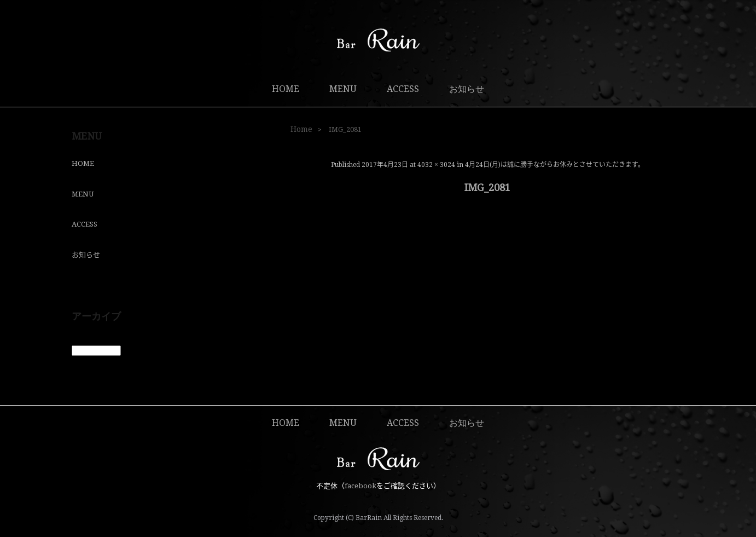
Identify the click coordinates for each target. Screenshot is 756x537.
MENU (343, 89)
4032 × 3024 (436, 165)
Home (301, 129)
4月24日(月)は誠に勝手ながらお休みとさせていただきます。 (555, 165)
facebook (360, 486)
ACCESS (403, 89)
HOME (286, 89)
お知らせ (467, 89)
